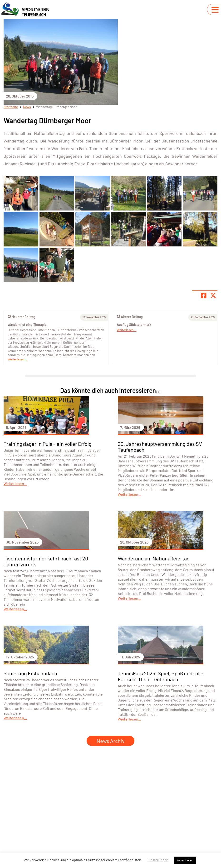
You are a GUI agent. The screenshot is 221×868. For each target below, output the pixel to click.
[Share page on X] (213, 295)
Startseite (11, 107)
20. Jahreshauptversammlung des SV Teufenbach (160, 447)
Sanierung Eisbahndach (30, 673)
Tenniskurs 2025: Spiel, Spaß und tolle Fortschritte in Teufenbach (161, 676)
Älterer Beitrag (130, 317)
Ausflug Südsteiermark (134, 325)
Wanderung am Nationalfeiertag (154, 558)
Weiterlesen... (127, 330)
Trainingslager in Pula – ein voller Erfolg (48, 444)
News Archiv (110, 741)
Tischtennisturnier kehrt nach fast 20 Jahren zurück (46, 561)
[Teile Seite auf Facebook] (204, 295)
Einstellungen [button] (158, 860)
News (27, 107)
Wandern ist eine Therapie (27, 325)
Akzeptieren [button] (185, 860)
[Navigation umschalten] (215, 10)
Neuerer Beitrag (22, 317)
